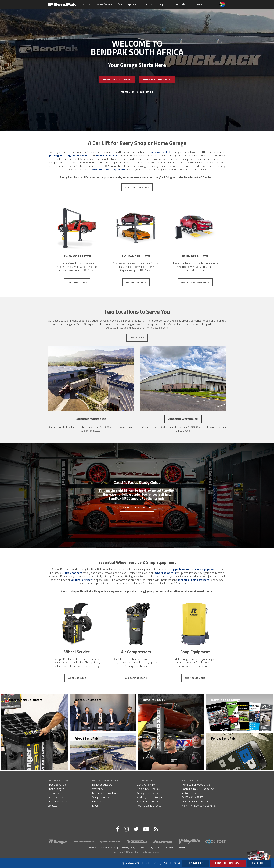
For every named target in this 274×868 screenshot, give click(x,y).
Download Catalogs (226, 700)
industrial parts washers (194, 580)
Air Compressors (136, 678)
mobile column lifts (108, 155)
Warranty (98, 789)
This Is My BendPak (148, 789)
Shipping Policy (101, 797)
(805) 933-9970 (170, 863)
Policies (93, 848)
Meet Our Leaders (88, 700)
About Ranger (56, 789)
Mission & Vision (57, 801)
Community (179, 4)
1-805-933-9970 (192, 797)
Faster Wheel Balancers (25, 700)
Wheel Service (104, 4)
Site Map (169, 848)
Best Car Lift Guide (137, 187)
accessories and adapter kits (107, 169)
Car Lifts (86, 4)
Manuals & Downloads (105, 793)
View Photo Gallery (137, 92)
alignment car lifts (78, 155)
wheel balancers (165, 573)
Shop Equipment (127, 4)
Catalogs (259, 862)
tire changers (74, 573)
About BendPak (86, 738)
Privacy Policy (129, 848)
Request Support (102, 785)
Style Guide (155, 848)
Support (162, 4)
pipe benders (181, 569)
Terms (143, 848)
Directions (189, 793)
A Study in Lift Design (137, 508)
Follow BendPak (223, 738)
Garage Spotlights (147, 793)
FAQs (95, 806)
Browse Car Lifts (157, 79)
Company (197, 4)
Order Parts (99, 801)
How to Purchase (228, 863)
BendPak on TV (154, 700)
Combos (147, 4)
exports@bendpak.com (195, 801)
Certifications (55, 797)
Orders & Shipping (109, 848)
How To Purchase (117, 79)
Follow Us (53, 793)
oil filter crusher (82, 580)
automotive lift (160, 152)
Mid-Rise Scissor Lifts (195, 282)
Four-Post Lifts (136, 282)
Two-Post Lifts (77, 282)
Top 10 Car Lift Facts (149, 806)
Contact (52, 806)
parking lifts (57, 155)
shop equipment (205, 569)
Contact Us (137, 338)
